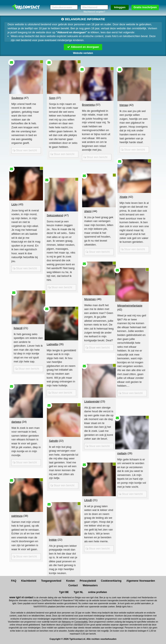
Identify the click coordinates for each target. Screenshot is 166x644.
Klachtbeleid (29, 581)
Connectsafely (81, 622)
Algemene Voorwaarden (141, 581)
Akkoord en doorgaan (83, 47)
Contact (73, 585)
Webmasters (90, 585)
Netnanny (66, 622)
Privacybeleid (88, 581)
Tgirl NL (78, 592)
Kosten (70, 581)
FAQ (14, 581)
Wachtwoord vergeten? (94, 12)
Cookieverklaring (111, 581)
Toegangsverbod (51, 581)
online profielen (97, 592)
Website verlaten (83, 53)
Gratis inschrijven (145, 7)
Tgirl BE (64, 592)
